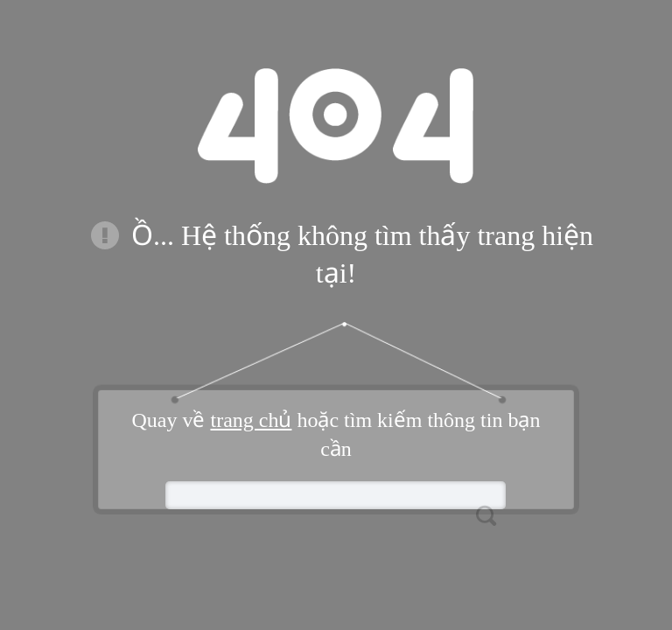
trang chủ (251, 420)
